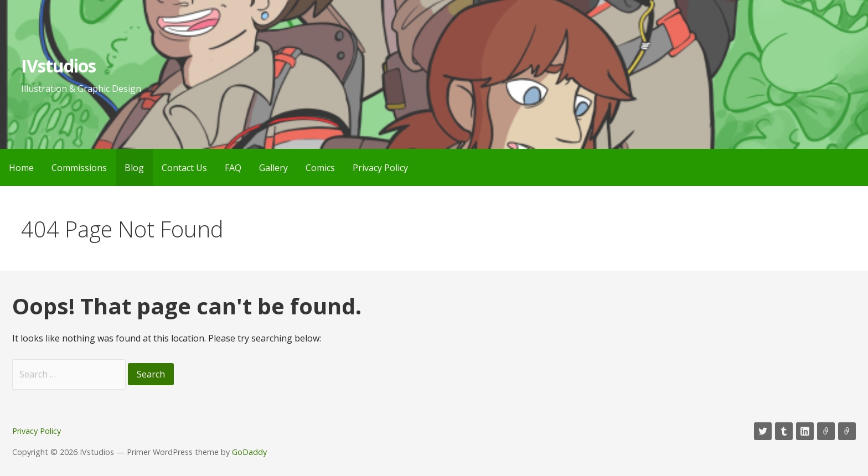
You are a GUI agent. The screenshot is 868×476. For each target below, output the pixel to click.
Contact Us (184, 168)
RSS (847, 431)
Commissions (79, 168)
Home (21, 168)
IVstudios (58, 66)
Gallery (273, 168)
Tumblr (784, 431)
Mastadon (826, 431)
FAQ (233, 168)
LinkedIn (805, 431)
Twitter (763, 431)
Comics (320, 168)
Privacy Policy (380, 168)
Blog (134, 168)
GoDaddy (249, 452)
